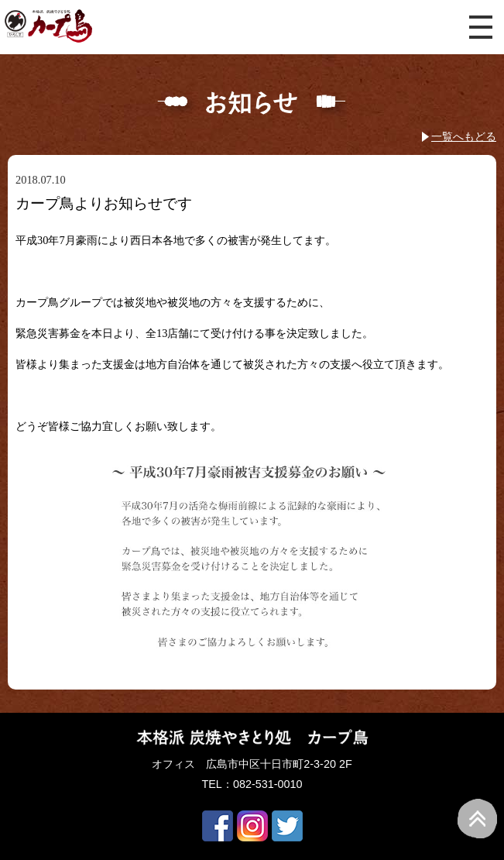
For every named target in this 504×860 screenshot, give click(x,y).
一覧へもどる (464, 136)
